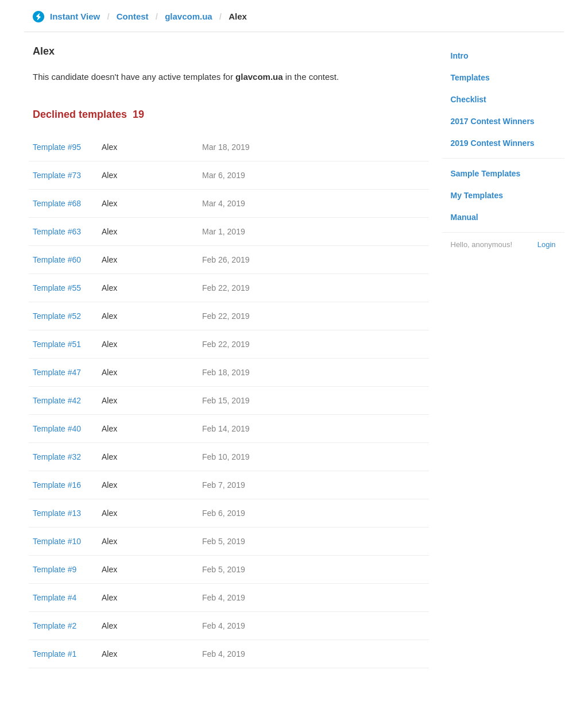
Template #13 (57, 513)
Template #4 (55, 598)
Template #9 (55, 569)
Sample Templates (486, 174)
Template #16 (57, 485)
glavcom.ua (189, 16)
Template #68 (57, 203)
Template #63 (57, 232)
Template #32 (57, 457)
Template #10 (57, 541)
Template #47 (57, 372)
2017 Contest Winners (493, 121)
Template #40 (57, 429)
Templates (470, 78)
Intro (460, 56)
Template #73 (57, 175)
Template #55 (57, 288)
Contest (133, 16)
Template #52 (57, 316)
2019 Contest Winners (493, 143)
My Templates (477, 195)
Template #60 (57, 260)
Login (547, 245)
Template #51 (57, 344)
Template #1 (55, 654)
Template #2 (55, 626)
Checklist (469, 99)
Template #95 (57, 147)
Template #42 (57, 401)
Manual (465, 217)
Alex (109, 147)
